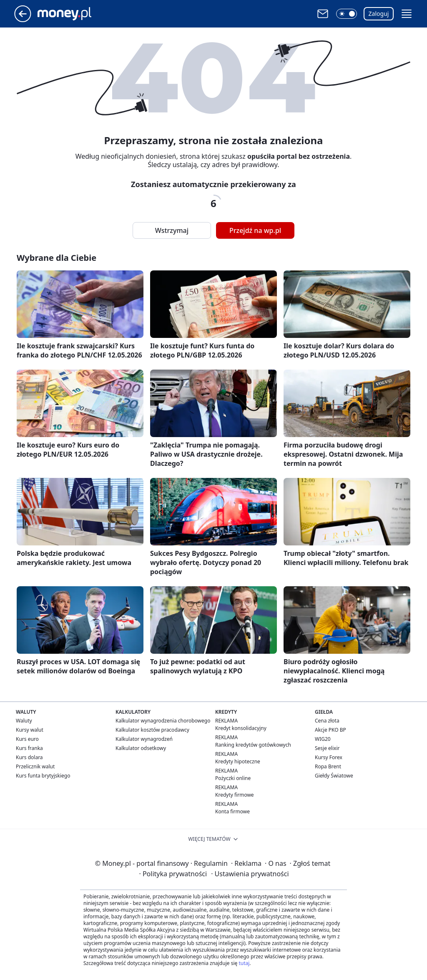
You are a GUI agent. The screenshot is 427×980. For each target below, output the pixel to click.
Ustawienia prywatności (250, 874)
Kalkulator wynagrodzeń (144, 739)
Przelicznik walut (35, 766)
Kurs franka (29, 748)
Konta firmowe (232, 811)
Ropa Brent (328, 766)
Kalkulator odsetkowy (141, 748)
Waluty (24, 721)
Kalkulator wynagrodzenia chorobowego (163, 721)
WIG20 (323, 739)
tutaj (244, 963)
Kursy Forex (329, 757)
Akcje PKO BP (330, 730)
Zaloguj (379, 14)
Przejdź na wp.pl (255, 230)
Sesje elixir (327, 748)
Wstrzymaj (172, 230)
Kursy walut (30, 730)
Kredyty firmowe (235, 795)
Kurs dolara (29, 757)
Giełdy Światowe (334, 776)
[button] (347, 14)
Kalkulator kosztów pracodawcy (152, 730)
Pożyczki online (233, 778)
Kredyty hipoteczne (238, 761)
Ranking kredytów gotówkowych (253, 745)
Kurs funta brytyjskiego (43, 776)
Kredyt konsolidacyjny (241, 728)
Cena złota (327, 721)
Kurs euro (27, 739)
